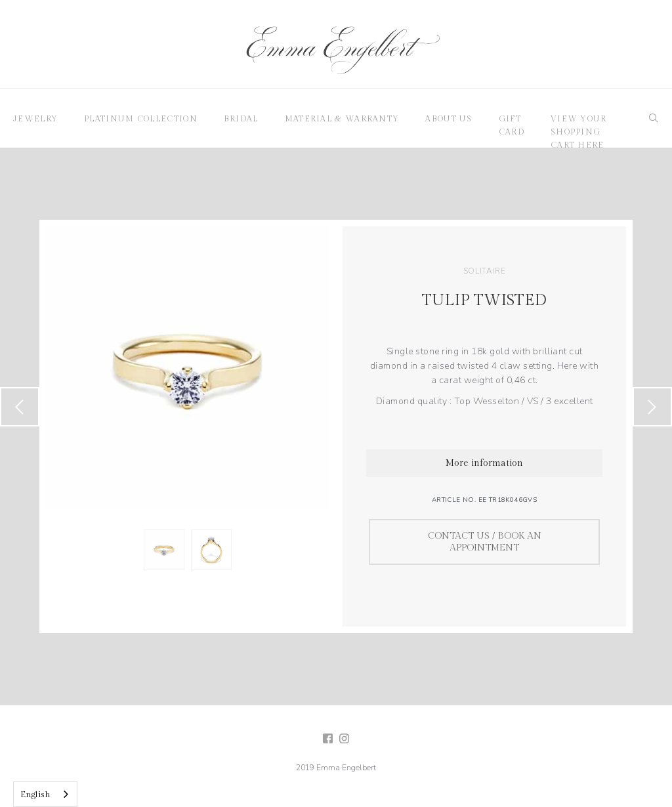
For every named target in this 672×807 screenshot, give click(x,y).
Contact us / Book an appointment (485, 542)
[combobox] (45, 794)
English (35, 795)
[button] (35, 118)
